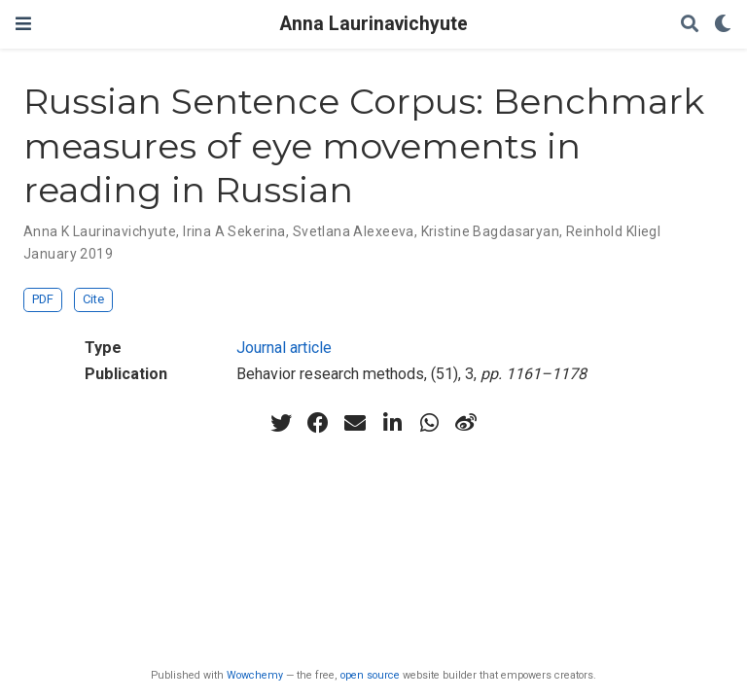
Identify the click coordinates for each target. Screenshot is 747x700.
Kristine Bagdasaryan (490, 231)
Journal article (284, 348)
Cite (93, 299)
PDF (43, 299)
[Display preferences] (723, 25)
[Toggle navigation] (23, 24)
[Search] (690, 25)
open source (370, 675)
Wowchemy (255, 675)
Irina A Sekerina (234, 231)
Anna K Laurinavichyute (100, 231)
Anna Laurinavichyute (374, 24)
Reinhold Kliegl (613, 231)
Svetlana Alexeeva (354, 231)
